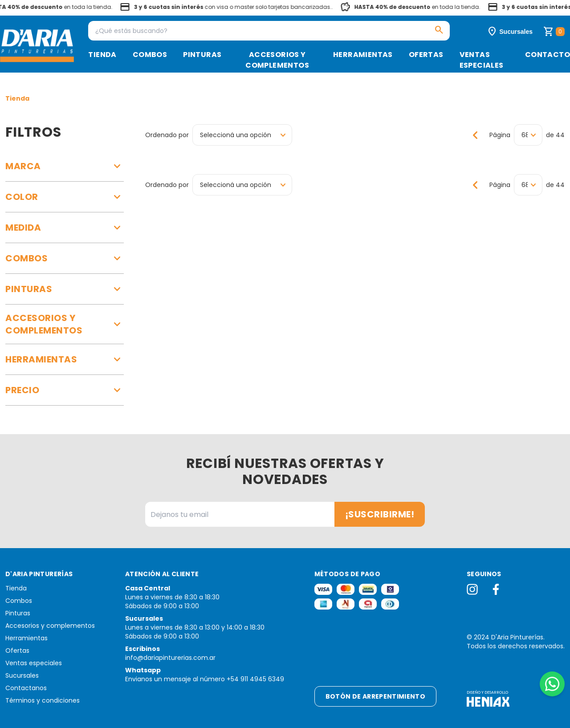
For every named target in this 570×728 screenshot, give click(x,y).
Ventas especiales (482, 60)
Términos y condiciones (43, 700)
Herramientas (363, 55)
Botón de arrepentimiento (375, 696)
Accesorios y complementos (277, 60)
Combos (150, 55)
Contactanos (26, 688)
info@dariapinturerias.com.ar (170, 658)
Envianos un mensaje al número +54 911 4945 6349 (205, 679)
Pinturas (202, 55)
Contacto (548, 55)
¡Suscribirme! (380, 514)
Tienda (102, 55)
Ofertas (426, 55)
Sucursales (22, 675)
